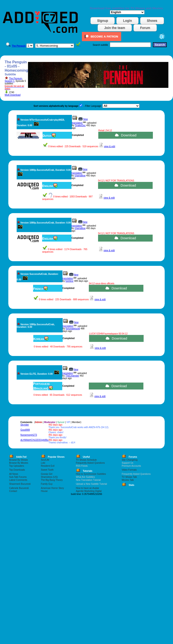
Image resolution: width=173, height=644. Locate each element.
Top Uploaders (16, 466)
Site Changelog (130, 460)
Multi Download (12, 95)
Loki (43, 463)
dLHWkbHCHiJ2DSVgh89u (34, 440)
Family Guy (47, 484)
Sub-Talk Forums (18, 477)
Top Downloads (17, 470)
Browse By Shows (18, 460)
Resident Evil (48, 466)
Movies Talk (128, 480)
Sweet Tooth (47, 470)
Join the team (115, 28)
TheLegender (72, 376)
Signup (103, 21)
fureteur (69, 281)
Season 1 (9, 81)
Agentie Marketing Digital (89, 491)
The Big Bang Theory (52, 480)
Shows (152, 21)
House (44, 491)
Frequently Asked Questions (90, 463)
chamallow (80, 176)
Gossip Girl (47, 474)
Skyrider (25, 425)
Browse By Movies (19, 463)
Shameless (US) (49, 477)
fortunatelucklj (73, 329)
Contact (13, 491)
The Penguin (16, 78)
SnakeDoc (80, 125)
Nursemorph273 (29, 435)
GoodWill (25, 430)
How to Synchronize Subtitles (91, 474)
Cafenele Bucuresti (19, 488)
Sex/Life (45, 460)
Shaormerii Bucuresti (20, 484)
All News (14, 474)
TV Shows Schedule (86, 460)
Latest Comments (18, 480)
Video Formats (129, 470)
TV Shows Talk (129, 477)
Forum (145, 28)
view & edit (109, 146)
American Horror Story (52, 488)
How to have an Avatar (87, 488)
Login (127, 21)
